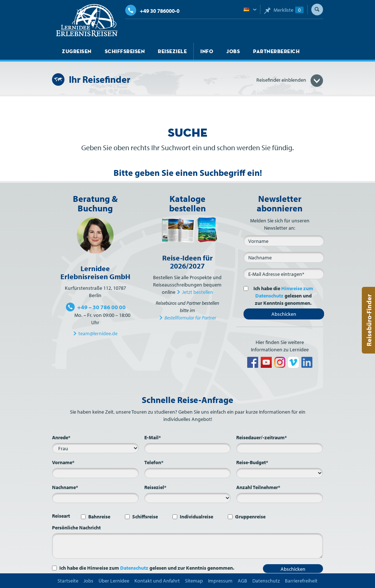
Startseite (68, 581)
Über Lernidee (114, 581)
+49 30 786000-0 (152, 11)
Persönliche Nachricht (76, 528)
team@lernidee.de (98, 333)
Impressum (220, 581)
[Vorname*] (95, 473)
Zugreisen (77, 51)
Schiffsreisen (125, 51)
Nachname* (65, 487)
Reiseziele (172, 51)
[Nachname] (284, 257)
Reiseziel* (155, 487)
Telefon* (154, 462)
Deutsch (250, 10)
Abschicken (284, 314)
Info (207, 51)
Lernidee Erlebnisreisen (87, 21)
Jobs (233, 51)
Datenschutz (134, 568)
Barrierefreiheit (301, 581)
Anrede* (61, 437)
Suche (317, 10)
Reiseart (61, 516)
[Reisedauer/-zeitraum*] (280, 448)
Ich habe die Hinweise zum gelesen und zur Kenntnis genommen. (147, 568)
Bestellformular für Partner (190, 318)
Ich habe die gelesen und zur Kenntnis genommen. (282, 296)
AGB (242, 581)
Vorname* (63, 462)
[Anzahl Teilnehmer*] (280, 498)
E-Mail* (153, 437)
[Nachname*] (95, 498)
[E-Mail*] (284, 274)
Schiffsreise (145, 517)
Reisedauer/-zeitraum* (261, 437)
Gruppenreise (250, 517)
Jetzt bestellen (198, 292)
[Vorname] (284, 241)
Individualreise (196, 517)
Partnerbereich (276, 51)
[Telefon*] (188, 473)
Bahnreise (99, 517)
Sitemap (194, 581)
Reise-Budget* (252, 462)
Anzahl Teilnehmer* (258, 487)
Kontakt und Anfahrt (157, 581)
